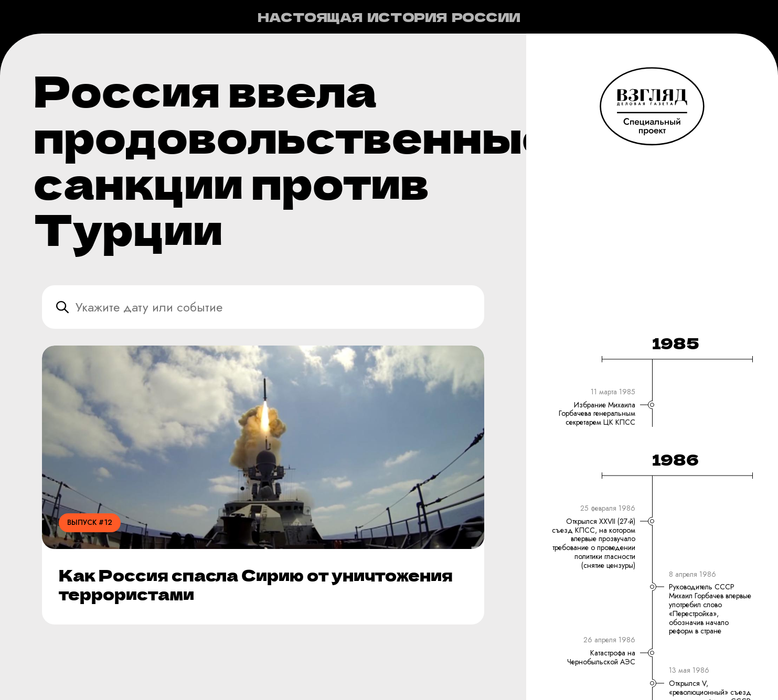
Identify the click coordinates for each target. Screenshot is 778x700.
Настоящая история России (389, 17)
